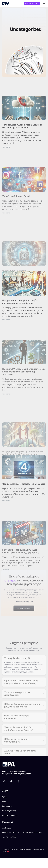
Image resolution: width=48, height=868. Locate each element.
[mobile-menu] (44, 4)
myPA (21, 849)
